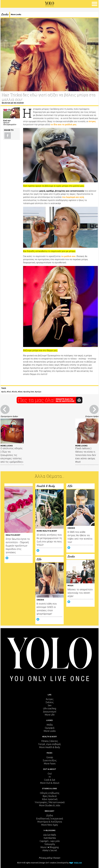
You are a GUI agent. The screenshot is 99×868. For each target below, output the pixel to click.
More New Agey (50, 825)
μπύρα (39, 392)
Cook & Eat (50, 780)
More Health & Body (50, 747)
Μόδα (50, 725)
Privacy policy (46, 858)
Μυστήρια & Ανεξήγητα (50, 822)
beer (21, 392)
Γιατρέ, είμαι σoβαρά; (50, 744)
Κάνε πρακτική (50, 799)
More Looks (16, 14)
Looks (5, 14)
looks (15, 392)
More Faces (50, 763)
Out (50, 774)
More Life (50, 715)
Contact (57, 858)
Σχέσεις (50, 702)
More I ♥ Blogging (50, 847)
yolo (4, 392)
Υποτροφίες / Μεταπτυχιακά (50, 802)
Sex (50, 705)
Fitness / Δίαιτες (50, 741)
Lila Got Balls (50, 835)
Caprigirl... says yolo (50, 841)
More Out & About (50, 783)
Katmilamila (50, 838)
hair (9, 392)
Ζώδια (50, 815)
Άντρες (50, 699)
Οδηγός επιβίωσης (50, 793)
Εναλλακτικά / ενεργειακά (50, 819)
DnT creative (51, 863)
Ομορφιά (50, 728)
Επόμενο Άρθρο (92, 416)
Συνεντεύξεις (50, 760)
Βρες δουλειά (50, 796)
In (50, 777)
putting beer (29, 392)
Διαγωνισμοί (50, 712)
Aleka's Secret (50, 850)
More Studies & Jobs (50, 805)
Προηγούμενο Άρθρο (9, 416)
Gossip (50, 757)
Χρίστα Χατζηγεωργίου (10, 123)
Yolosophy (50, 844)
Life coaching (50, 708)
